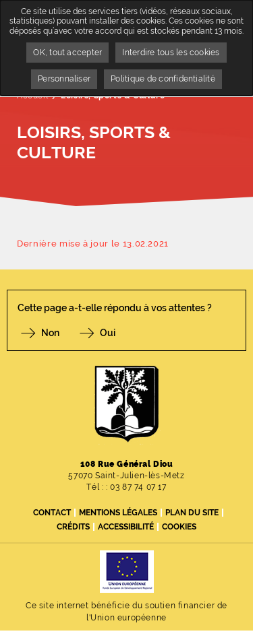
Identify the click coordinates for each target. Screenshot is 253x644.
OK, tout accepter (67, 53)
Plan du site (192, 513)
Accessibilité (126, 527)
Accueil (32, 96)
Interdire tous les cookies (171, 53)
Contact (52, 513)
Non (50, 333)
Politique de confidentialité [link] (163, 79)
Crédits (73, 527)
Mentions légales (118, 513)
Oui (108, 333)
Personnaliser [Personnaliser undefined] (64, 79)
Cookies (179, 527)
